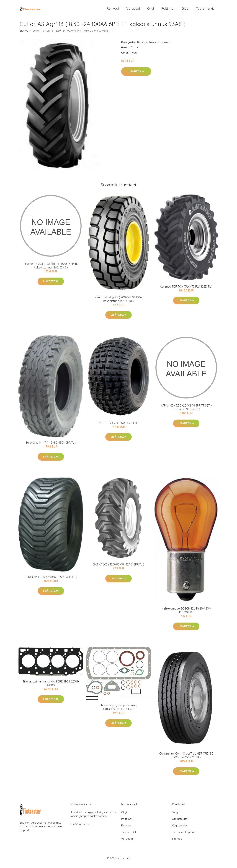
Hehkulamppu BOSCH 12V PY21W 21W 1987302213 (186, 614)
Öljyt (151, 10)
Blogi (185, 10)
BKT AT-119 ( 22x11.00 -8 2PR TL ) (118, 426)
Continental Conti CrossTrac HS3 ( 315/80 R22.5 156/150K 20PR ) (186, 759)
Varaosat (133, 10)
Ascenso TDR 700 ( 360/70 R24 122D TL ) (186, 290)
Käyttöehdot (180, 829)
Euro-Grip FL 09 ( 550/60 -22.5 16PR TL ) (51, 580)
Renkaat (113, 10)
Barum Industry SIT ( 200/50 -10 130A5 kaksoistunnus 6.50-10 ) (118, 303)
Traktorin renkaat (160, 46)
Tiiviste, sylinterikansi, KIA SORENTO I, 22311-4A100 (51, 687)
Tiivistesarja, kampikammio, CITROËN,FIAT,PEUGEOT (119, 711)
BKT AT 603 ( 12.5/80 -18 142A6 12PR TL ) (119, 568)
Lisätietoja (136, 75)
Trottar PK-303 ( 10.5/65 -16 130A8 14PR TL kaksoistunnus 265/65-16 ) (51, 269)
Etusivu (24, 34)
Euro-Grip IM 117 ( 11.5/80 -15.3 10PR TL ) (51, 446)
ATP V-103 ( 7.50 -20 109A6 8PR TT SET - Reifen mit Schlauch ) (186, 411)
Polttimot (168, 10)
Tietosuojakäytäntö (184, 836)
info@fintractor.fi (81, 828)
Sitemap (177, 842)
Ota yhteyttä (180, 822)
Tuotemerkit (205, 10)
